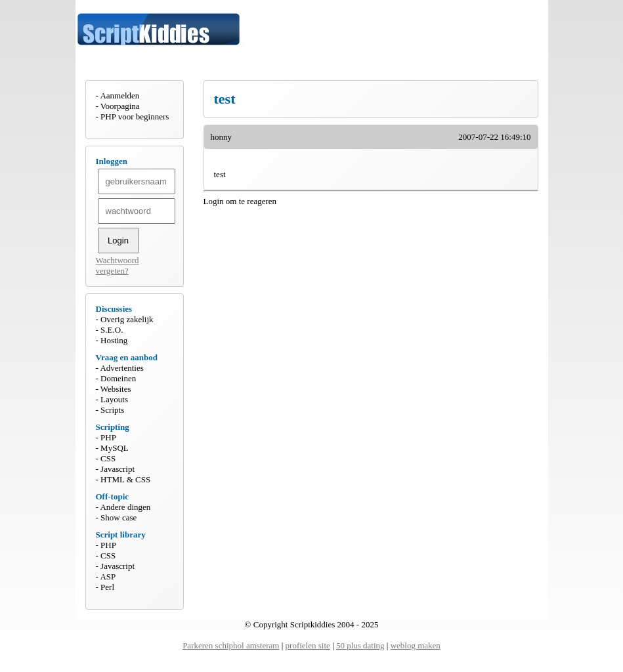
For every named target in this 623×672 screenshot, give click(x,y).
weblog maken (416, 645)
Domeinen (118, 378)
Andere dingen (125, 507)
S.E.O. (112, 330)
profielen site (308, 645)
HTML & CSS (125, 479)
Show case (118, 517)
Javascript (118, 469)
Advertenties (121, 368)
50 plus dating (360, 645)
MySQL (115, 448)
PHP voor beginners (135, 116)
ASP (108, 577)
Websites (116, 389)
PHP (108, 437)
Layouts (114, 399)
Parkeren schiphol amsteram (231, 645)
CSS (108, 458)
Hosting (114, 340)
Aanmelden (119, 95)
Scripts (112, 410)
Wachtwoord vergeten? (118, 265)
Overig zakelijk (127, 319)
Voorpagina (120, 106)
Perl (107, 587)
